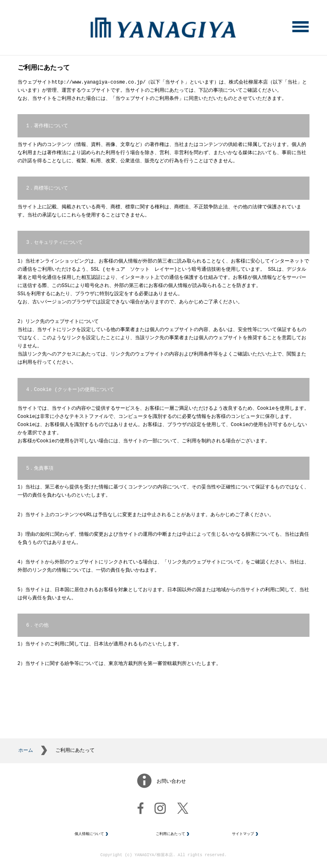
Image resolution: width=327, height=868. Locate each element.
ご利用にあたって (170, 838)
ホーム (26, 754)
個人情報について (89, 838)
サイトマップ (243, 838)
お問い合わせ (171, 785)
